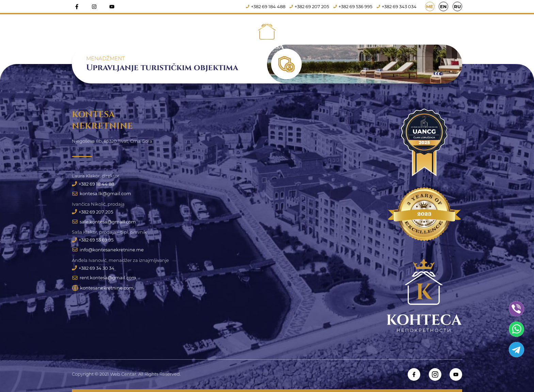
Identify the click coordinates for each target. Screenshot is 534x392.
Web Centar (123, 374)
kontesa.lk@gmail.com (101, 193)
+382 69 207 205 (309, 7)
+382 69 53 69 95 (93, 240)
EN (443, 7)
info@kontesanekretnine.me (108, 250)
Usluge (365, 35)
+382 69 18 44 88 (93, 184)
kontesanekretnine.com (103, 288)
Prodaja (217, 35)
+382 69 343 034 (397, 7)
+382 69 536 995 (353, 7)
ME (430, 7)
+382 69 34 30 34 (93, 268)
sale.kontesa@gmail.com (104, 222)
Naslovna (169, 35)
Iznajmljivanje (317, 35)
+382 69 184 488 (266, 7)
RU (457, 7)
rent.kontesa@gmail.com (104, 278)
